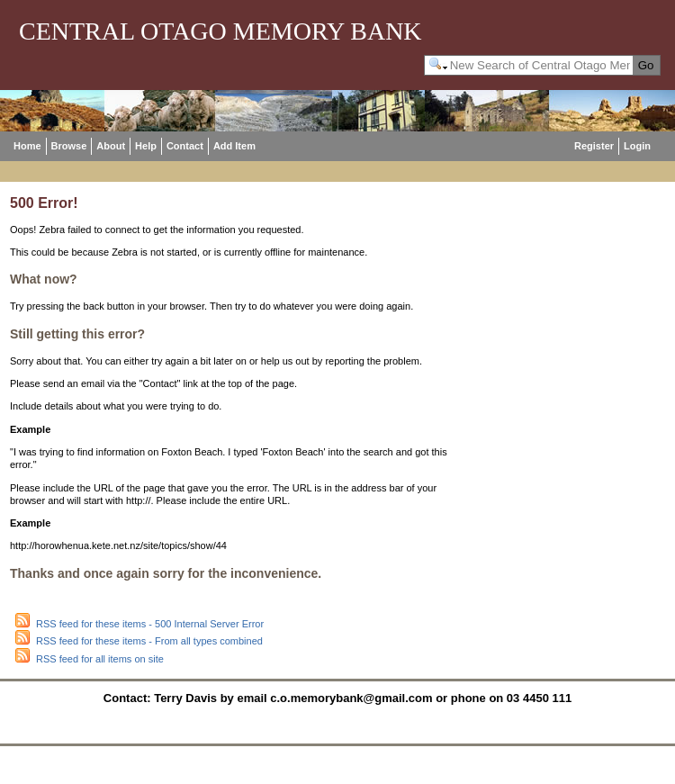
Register (594, 146)
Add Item (234, 146)
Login (637, 146)
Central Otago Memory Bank (220, 31)
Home (27, 146)
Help (146, 146)
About (111, 146)
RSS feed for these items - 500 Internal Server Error (150, 624)
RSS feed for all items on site (100, 659)
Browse (69, 146)
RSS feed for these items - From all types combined (149, 641)
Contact (185, 146)
